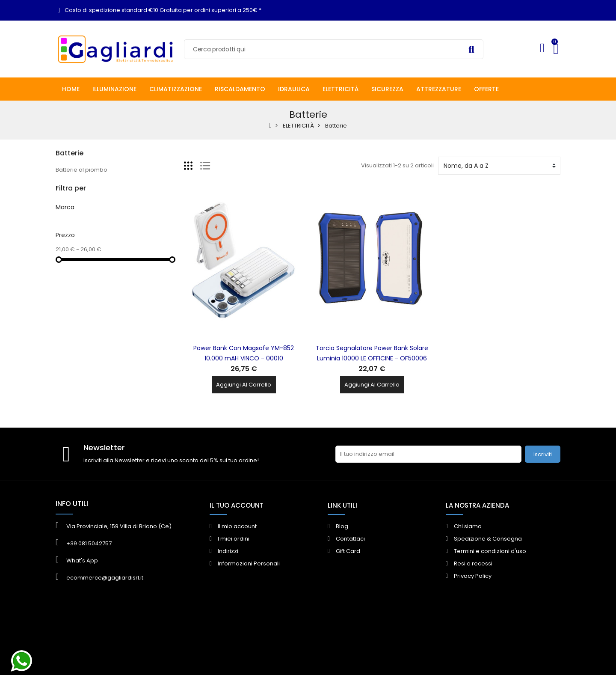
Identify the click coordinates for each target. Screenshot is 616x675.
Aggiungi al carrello (244, 385)
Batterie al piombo (81, 170)
